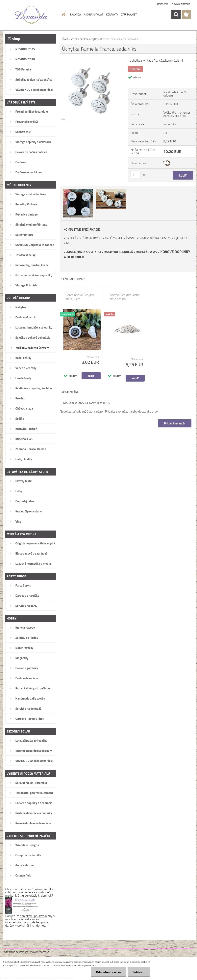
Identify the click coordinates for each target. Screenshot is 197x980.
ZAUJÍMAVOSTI (129, 14)
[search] (176, 14)
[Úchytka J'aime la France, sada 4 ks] (92, 59)
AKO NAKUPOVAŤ (93, 14)
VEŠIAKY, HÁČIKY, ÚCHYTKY (83, 252)
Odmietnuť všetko (109, 972)
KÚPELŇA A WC (147, 252)
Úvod (65, 39)
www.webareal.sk (40, 952)
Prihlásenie (162, 4)
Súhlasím (139, 972)
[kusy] (135, 175)
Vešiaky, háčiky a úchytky (84, 39)
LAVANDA (75, 14)
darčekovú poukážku (33, 916)
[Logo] (31, 15)
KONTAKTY (112, 14)
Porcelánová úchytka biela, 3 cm (80, 297)
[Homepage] (63, 14)
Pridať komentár (175, 423)
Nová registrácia (181, 4)
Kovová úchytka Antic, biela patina (125, 297)
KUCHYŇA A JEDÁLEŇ (119, 252)
